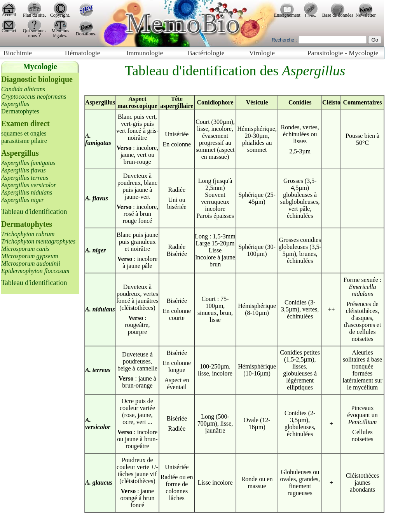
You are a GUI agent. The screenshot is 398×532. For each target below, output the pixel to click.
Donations (85, 34)
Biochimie (18, 53)
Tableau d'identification (34, 212)
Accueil (9, 15)
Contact (9, 31)
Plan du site (34, 15)
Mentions (60, 31)
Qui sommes (35, 31)
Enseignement (287, 15)
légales (60, 36)
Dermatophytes (20, 111)
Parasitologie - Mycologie (343, 53)
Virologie (262, 53)
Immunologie (145, 53)
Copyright (60, 15)
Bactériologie (206, 53)
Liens (310, 16)
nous (33, 36)
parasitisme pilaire (24, 141)
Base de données (338, 15)
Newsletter (366, 15)
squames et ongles (24, 133)
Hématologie (83, 53)
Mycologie (40, 66)
